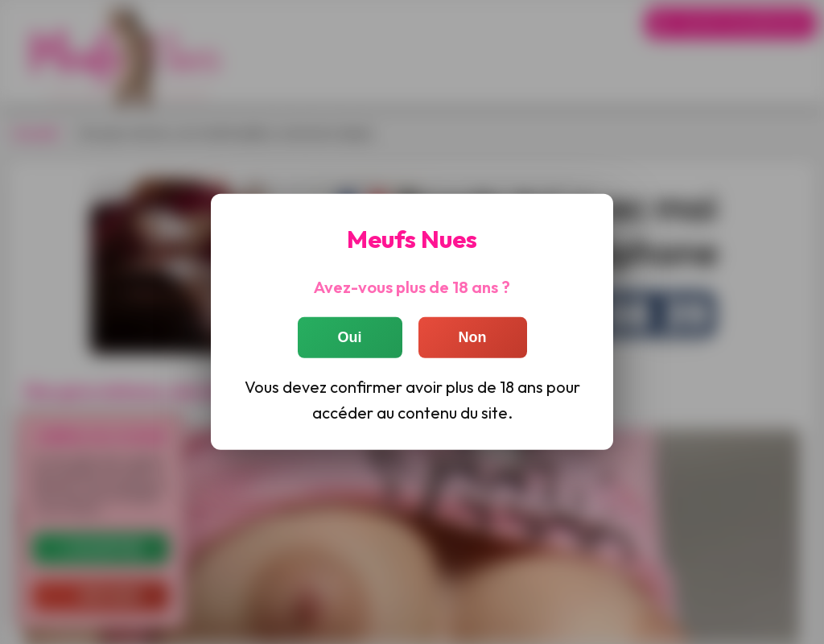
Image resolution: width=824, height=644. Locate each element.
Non (473, 336)
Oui (350, 336)
